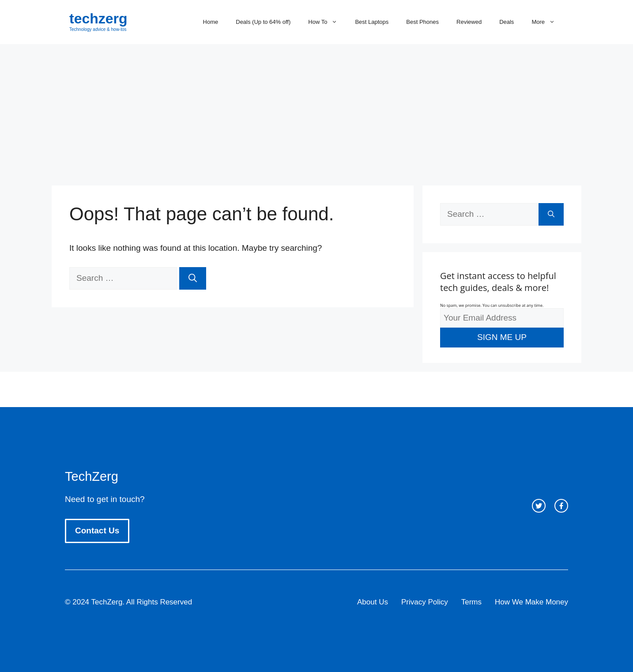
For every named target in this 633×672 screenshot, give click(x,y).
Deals (507, 22)
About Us (373, 602)
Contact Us (97, 530)
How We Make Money (531, 602)
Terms (471, 602)
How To (327, 22)
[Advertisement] (316, 110)
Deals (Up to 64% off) (263, 22)
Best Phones (422, 22)
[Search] (193, 278)
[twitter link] (539, 506)
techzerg (98, 19)
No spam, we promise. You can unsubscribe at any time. (492, 305)
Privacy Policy (425, 602)
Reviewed (469, 22)
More (548, 22)
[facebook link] (561, 506)
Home (211, 22)
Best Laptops (372, 22)
